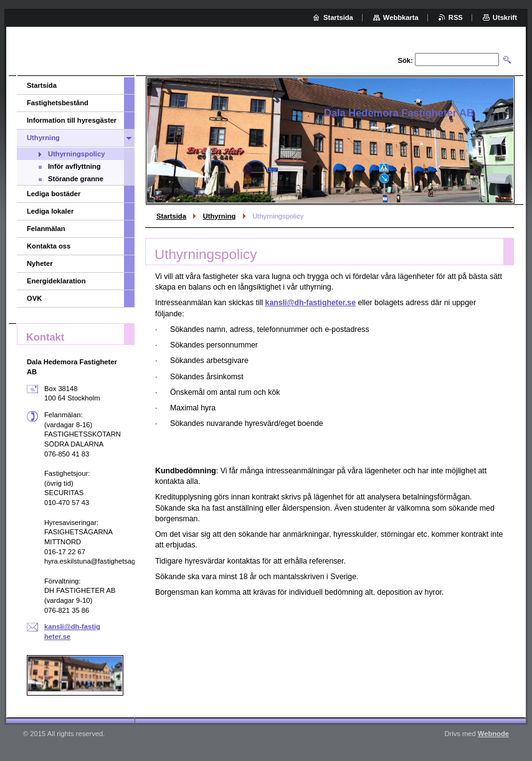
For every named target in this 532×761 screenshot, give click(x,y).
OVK (34, 298)
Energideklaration (56, 281)
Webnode (493, 734)
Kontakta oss (49, 246)
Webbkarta (401, 17)
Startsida (171, 216)
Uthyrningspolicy (76, 154)
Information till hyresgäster (72, 120)
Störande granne (76, 179)
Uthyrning (220, 216)
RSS (456, 17)
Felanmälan (46, 229)
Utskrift (505, 17)
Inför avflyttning (74, 166)
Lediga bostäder (54, 194)
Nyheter (40, 263)
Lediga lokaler (50, 211)
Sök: (406, 60)
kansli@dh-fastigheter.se (311, 303)
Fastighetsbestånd (58, 103)
